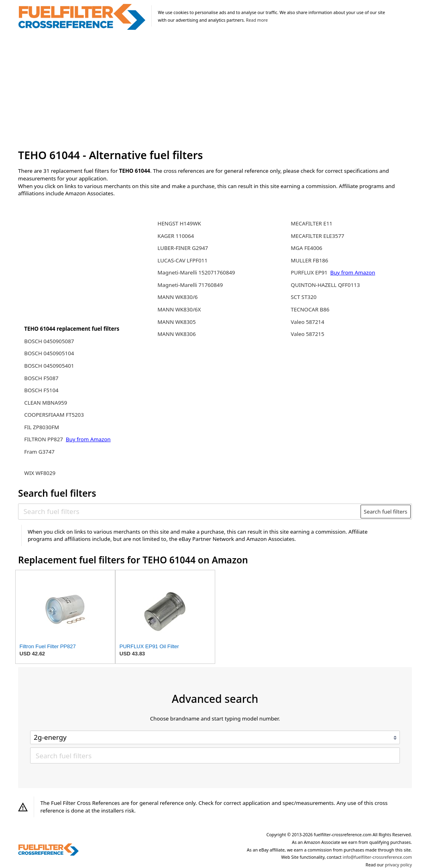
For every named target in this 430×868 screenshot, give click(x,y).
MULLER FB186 (309, 260)
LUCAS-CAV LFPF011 (182, 260)
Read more (257, 20)
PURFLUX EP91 (310, 272)
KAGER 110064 (176, 236)
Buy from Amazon (88, 439)
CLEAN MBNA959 (46, 403)
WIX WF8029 (40, 473)
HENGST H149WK (179, 223)
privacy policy (398, 865)
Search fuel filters (385, 512)
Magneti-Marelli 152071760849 (196, 272)
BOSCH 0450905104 (49, 353)
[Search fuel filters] (190, 512)
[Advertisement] (215, 90)
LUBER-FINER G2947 (183, 248)
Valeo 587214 (307, 322)
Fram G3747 (39, 452)
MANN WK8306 (176, 334)
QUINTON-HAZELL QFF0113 (325, 285)
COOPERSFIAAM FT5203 (54, 415)
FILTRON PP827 (44, 439)
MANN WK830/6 (177, 297)
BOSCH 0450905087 (49, 341)
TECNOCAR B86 (310, 309)
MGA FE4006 (306, 248)
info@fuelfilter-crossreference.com (377, 857)
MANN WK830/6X (179, 309)
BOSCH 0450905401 (49, 366)
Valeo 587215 (307, 334)
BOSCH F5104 (41, 390)
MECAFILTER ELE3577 (317, 236)
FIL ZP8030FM (42, 427)
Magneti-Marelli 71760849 (190, 285)
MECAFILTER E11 (312, 223)
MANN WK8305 (176, 322)
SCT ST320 (304, 297)
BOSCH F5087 (41, 378)
